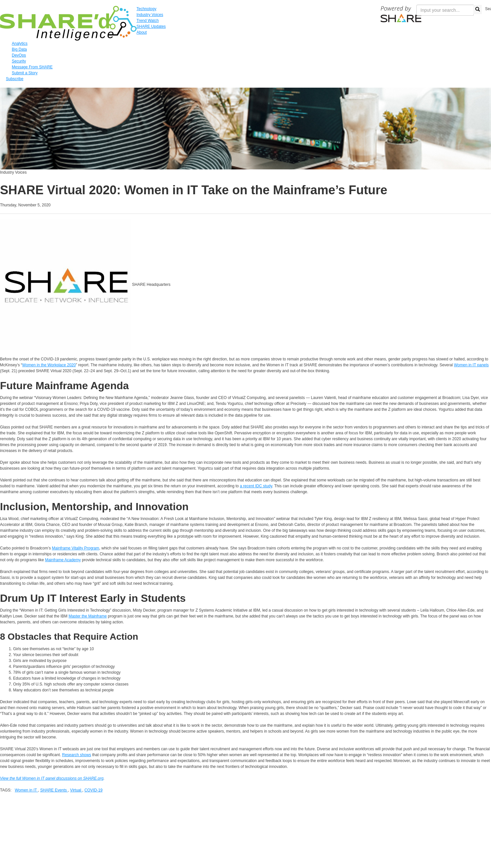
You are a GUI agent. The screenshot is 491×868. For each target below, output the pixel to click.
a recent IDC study (256, 486)
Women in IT (26, 790)
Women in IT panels (471, 365)
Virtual (76, 790)
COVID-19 (93, 790)
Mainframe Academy (63, 560)
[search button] (478, 9)
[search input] (445, 10)
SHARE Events (54, 790)
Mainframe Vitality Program (76, 548)
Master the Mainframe (88, 616)
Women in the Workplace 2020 (49, 365)
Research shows (76, 755)
